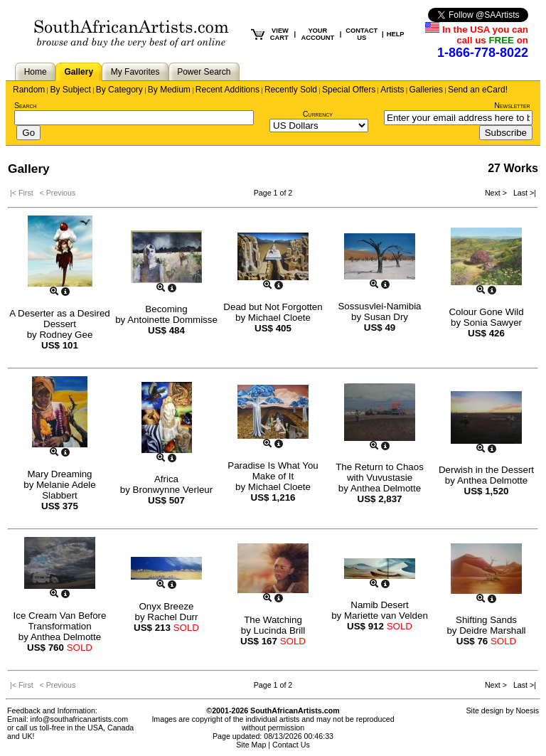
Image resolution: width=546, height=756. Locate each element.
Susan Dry (386, 317)
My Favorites (135, 72)
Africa (166, 479)
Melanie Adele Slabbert (66, 490)
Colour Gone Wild (486, 312)
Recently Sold (291, 90)
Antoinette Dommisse (172, 320)
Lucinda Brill (280, 630)
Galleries (426, 90)
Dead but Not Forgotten (273, 307)
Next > (497, 193)
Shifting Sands (486, 620)
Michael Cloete (279, 318)
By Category (119, 90)
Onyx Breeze (166, 606)
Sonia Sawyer (493, 323)
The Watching (273, 620)
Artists (392, 90)
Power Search (204, 72)
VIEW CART (279, 34)
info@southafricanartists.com (80, 719)
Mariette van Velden (386, 616)
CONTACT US (362, 34)
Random (29, 90)
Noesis (527, 710)
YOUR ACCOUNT (318, 34)
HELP (396, 34)
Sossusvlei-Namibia (379, 306)
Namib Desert (379, 605)
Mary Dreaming (59, 474)
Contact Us (291, 745)
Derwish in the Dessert (486, 470)
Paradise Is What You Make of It (273, 471)
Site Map (251, 745)
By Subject (70, 90)
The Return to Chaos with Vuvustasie (380, 472)
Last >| (523, 193)
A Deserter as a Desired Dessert (60, 319)
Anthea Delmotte (386, 488)
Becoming (166, 309)
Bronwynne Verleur (173, 490)
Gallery (79, 72)
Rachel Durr (172, 617)
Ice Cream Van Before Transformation (60, 621)
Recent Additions (227, 90)
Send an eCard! (478, 90)
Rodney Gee (66, 335)
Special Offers (349, 90)
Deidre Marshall (492, 630)
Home (36, 72)
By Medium (169, 90)
